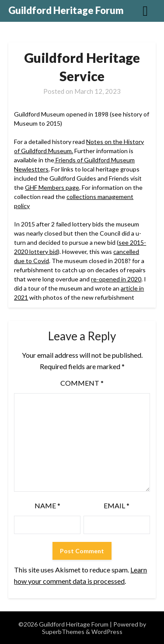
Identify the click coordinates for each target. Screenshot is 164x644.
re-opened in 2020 (116, 279)
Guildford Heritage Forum (66, 10)
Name (47, 505)
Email (117, 505)
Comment (82, 383)
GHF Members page (52, 187)
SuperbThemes (63, 632)
